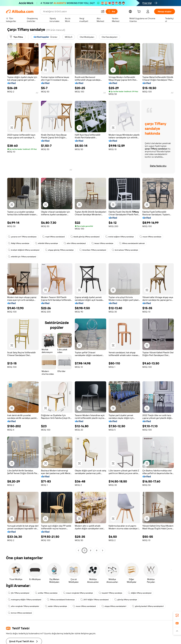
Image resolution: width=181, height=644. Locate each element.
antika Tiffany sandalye (46, 593)
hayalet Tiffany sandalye (110, 593)
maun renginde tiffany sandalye (78, 593)
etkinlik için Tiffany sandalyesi (22, 257)
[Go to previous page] (78, 550)
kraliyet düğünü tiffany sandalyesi (24, 250)
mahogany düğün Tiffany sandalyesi (25, 600)
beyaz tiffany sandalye (102, 243)
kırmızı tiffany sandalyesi (20, 613)
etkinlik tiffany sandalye (46, 243)
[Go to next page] (103, 550)
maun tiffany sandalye (150, 237)
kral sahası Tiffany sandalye (125, 250)
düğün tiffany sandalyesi (140, 593)
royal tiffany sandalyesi (53, 237)
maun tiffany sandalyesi (84, 606)
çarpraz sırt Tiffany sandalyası (22, 237)
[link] (177, 615)
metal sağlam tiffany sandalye (120, 237)
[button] (46, 70)
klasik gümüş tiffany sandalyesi (85, 237)
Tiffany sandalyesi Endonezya (61, 600)
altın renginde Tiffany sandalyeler (24, 606)
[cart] (140, 12)
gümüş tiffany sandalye (126, 600)
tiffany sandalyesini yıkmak (132, 243)
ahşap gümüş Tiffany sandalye (59, 250)
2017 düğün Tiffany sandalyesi (94, 600)
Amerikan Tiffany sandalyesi (93, 250)
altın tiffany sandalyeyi (75, 243)
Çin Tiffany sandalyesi (19, 593)
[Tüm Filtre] (16, 37)
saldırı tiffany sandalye (56, 606)
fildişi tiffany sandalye (19, 243)
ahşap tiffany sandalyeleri (114, 606)
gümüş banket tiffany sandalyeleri (148, 606)
